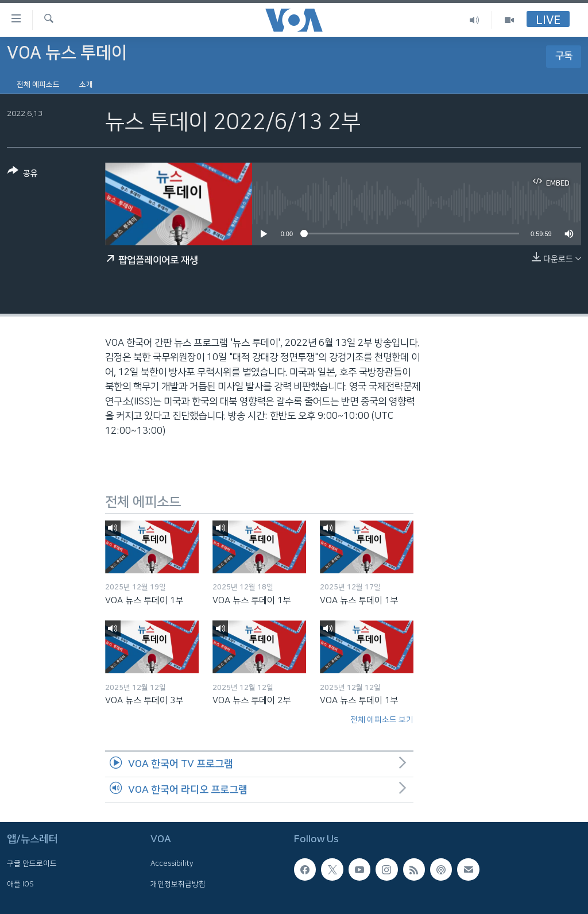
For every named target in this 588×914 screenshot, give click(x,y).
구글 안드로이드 (32, 863)
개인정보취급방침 (178, 884)
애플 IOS (20, 884)
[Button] (23, 174)
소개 (86, 84)
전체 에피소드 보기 (382, 720)
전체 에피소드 (38, 84)
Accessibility (172, 863)
